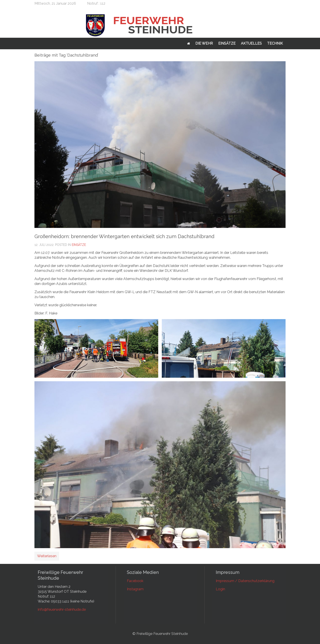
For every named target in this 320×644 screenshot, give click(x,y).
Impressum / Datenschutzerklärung (245, 581)
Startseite (189, 43)
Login (220, 589)
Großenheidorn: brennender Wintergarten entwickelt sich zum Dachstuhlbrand (124, 236)
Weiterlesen (47, 556)
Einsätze (227, 43)
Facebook (135, 581)
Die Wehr (204, 43)
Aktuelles (251, 43)
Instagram (135, 589)
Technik (275, 43)
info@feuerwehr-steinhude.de (62, 609)
